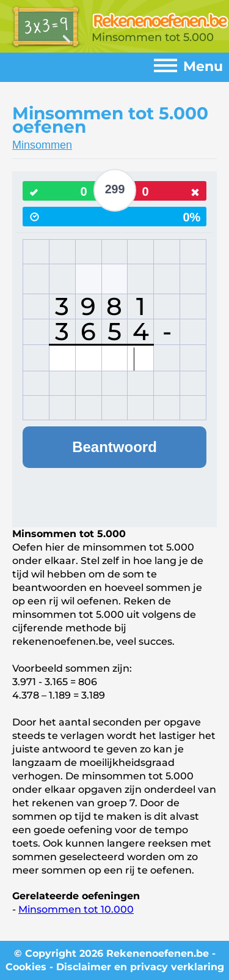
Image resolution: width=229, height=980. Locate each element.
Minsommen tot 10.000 (76, 909)
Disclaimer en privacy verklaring (140, 967)
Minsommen (42, 145)
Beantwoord (114, 447)
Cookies (26, 967)
